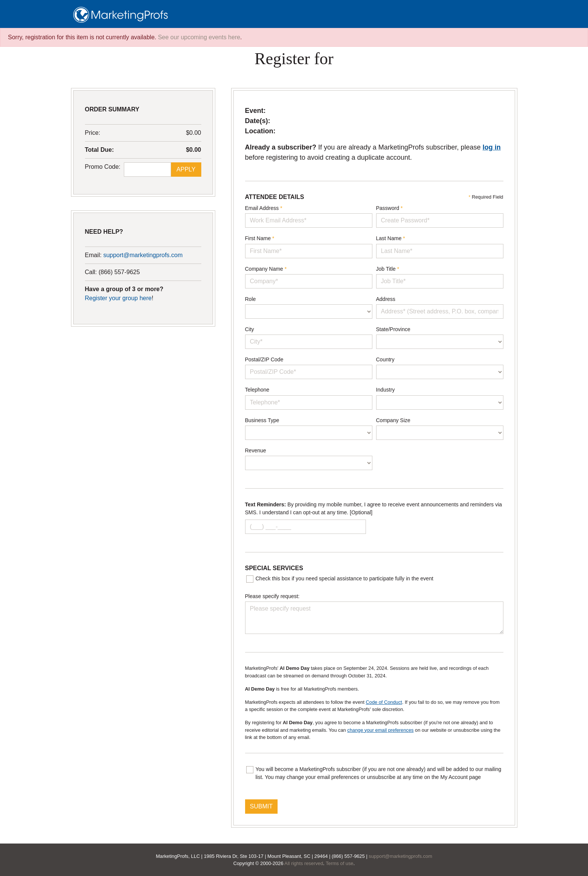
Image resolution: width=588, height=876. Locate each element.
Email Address (264, 208)
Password (390, 208)
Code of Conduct (384, 702)
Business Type (262, 420)
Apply (186, 169)
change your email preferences (381, 730)
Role (251, 299)
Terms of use (339, 863)
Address (386, 299)
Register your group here (118, 298)
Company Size (393, 420)
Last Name (391, 238)
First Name (260, 238)
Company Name (266, 269)
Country (385, 359)
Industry (386, 390)
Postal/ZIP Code (264, 359)
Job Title (388, 269)
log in (492, 147)
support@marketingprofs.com (143, 255)
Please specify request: (272, 596)
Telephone (257, 390)
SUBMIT (261, 806)
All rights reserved (304, 863)
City (250, 329)
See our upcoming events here (199, 37)
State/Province (393, 329)
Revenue (256, 450)
